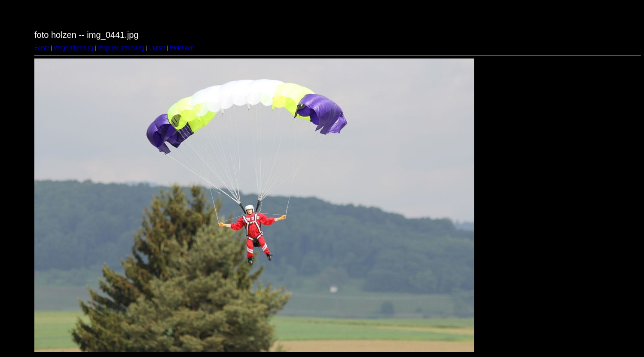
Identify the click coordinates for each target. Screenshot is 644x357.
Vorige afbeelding (73, 48)
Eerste (42, 48)
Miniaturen (182, 48)
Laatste (157, 48)
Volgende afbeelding (121, 48)
